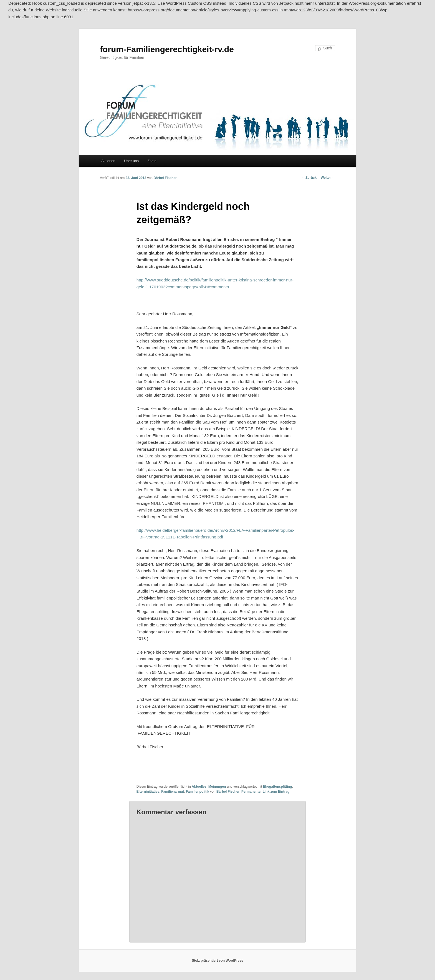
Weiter (328, 178)
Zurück (309, 178)
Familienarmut (173, 792)
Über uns (131, 161)
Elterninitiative (148, 792)
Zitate (152, 161)
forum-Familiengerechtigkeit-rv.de (167, 49)
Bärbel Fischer (165, 178)
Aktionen (108, 161)
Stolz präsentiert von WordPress (217, 961)
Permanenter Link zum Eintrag (265, 792)
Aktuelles (199, 787)
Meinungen (217, 787)
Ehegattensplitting (278, 787)
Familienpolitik (198, 792)
